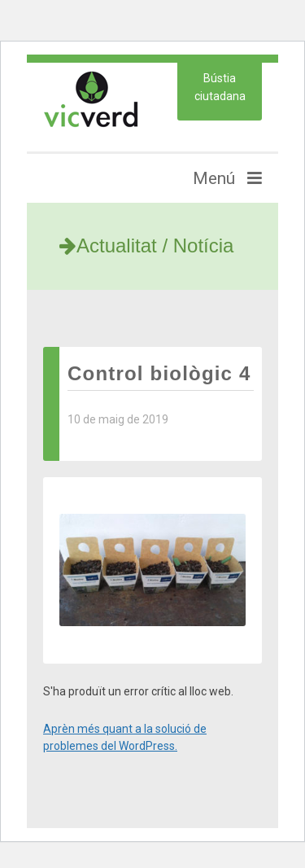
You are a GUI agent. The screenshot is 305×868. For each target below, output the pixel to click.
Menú (227, 178)
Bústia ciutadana (220, 87)
